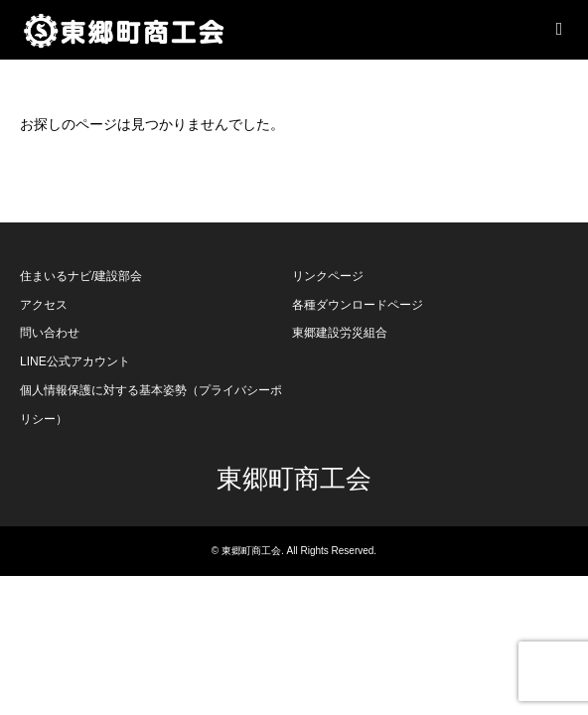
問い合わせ (50, 333)
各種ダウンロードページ (358, 305)
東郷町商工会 (294, 479)
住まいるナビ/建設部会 (81, 276)
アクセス (44, 305)
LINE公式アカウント (75, 361)
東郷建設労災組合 (340, 333)
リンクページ (328, 276)
